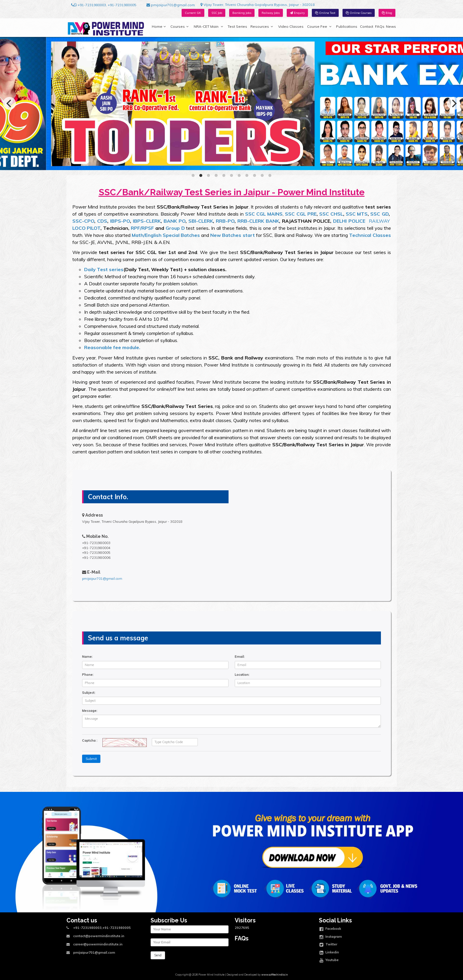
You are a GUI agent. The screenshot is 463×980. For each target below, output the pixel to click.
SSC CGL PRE (301, 214)
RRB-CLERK (251, 221)
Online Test (325, 13)
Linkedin (329, 953)
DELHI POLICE (349, 221)
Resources (262, 27)
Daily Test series (104, 269)
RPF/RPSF (142, 228)
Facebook (330, 929)
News (391, 26)
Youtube (329, 961)
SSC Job (217, 13)
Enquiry (297, 13)
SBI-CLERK (201, 221)
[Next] (454, 103)
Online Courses (359, 13)
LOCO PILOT (87, 228)
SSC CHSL (331, 214)
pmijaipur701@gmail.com (171, 5)
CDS (101, 221)
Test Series (237, 26)
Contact (367, 26)
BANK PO (175, 221)
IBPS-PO (120, 221)
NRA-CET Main (208, 27)
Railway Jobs (271, 13)
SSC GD (379, 214)
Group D (175, 228)
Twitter (328, 945)
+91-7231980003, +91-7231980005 (104, 5)
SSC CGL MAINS (264, 214)
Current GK (193, 13)
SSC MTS (357, 214)
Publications (347, 26)
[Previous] (9, 103)
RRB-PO (225, 221)
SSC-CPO (83, 221)
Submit (91, 759)
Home (159, 27)
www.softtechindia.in (275, 975)
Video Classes (291, 26)
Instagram (331, 937)
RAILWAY (379, 221)
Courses (180, 27)
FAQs (380, 26)
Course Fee (319, 27)
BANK (272, 221)
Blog (387, 13)
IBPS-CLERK (147, 221)
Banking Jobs (242, 13)
